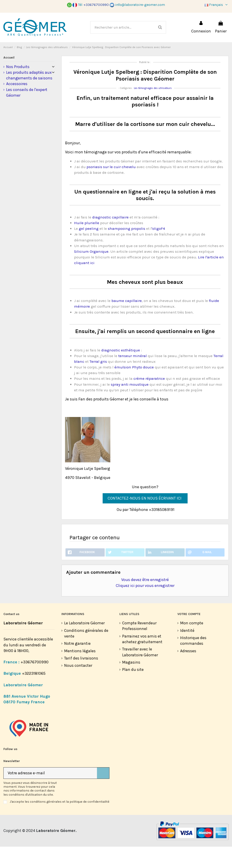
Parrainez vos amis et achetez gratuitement (142, 660)
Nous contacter (78, 687)
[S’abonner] (103, 795)
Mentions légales (80, 672)
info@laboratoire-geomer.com (137, 5)
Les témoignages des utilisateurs (153, 108)
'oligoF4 (158, 249)
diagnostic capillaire (110, 237)
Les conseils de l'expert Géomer (27, 112)
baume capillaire (126, 321)
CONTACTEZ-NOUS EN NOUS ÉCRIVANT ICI (145, 518)
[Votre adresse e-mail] (50, 795)
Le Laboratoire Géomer (84, 645)
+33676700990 (35, 683)
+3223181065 (34, 695)
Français (217, 5)
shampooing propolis (127, 249)
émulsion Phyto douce (134, 387)
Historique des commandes (193, 662)
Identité (187, 652)
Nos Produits (18, 87)
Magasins (131, 684)
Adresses (188, 672)
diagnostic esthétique (121, 370)
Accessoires (17, 104)
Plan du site (133, 691)
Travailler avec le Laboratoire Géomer (140, 673)
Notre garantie (77, 665)
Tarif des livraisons (81, 679)
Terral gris (98, 381)
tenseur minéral (133, 376)
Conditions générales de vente (86, 655)
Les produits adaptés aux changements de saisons (29, 95)
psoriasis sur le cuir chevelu (111, 187)
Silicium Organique (91, 271)
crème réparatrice (149, 398)
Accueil (9, 77)
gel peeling (89, 249)
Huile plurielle (87, 243)
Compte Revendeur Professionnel (139, 647)
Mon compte (192, 645)
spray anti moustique (130, 404)
